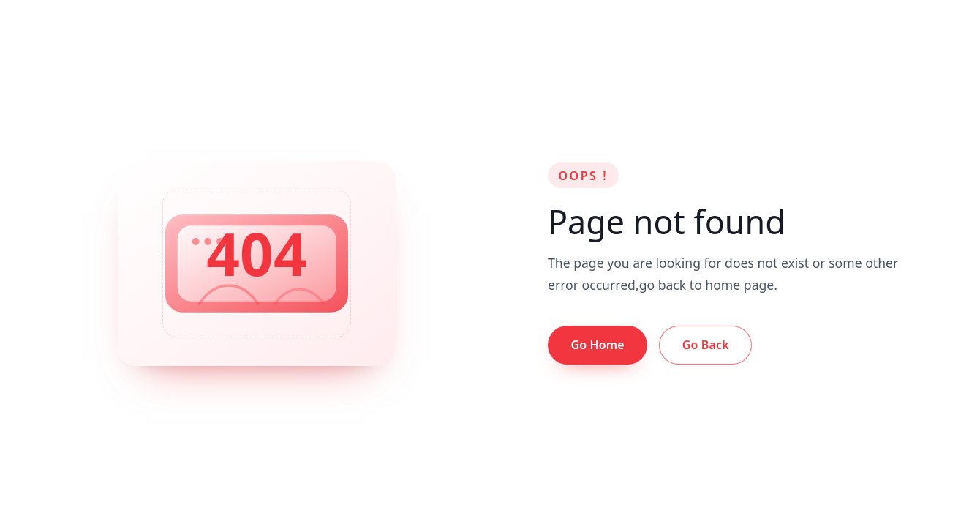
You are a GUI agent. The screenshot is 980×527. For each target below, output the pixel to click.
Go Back (706, 345)
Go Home (597, 345)
